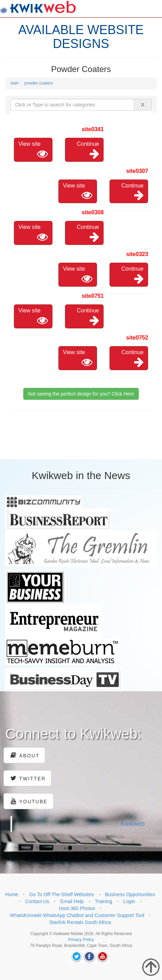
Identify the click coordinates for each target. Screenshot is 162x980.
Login (129, 901)
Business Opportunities (130, 894)
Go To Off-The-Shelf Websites (62, 894)
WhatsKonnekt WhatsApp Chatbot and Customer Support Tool (77, 915)
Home (12, 894)
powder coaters (39, 83)
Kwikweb (133, 824)
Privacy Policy (81, 940)
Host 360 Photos (77, 908)
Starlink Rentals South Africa (80, 922)
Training (104, 901)
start (14, 83)
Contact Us (37, 901)
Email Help (72, 901)
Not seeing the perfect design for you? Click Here (81, 394)
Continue (88, 150)
